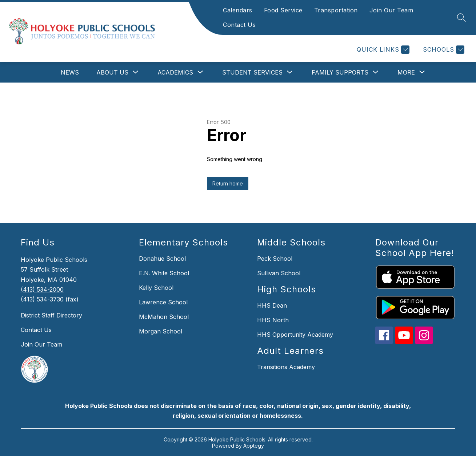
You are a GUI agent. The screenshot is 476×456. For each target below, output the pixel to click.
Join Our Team (391, 10)
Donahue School (162, 259)
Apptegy (254, 446)
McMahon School (164, 317)
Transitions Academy (286, 367)
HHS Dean (272, 305)
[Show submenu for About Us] (112, 72)
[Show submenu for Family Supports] (340, 72)
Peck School (275, 259)
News (70, 72)
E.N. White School (164, 273)
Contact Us (239, 25)
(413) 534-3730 (42, 299)
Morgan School (161, 331)
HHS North (273, 320)
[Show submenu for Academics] (175, 72)
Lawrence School (163, 302)
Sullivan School (279, 273)
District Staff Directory (51, 315)
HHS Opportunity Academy (295, 335)
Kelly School (156, 288)
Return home (228, 183)
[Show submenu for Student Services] (252, 72)
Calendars (238, 10)
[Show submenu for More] (406, 72)
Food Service (283, 10)
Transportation (336, 10)
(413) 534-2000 (42, 289)
